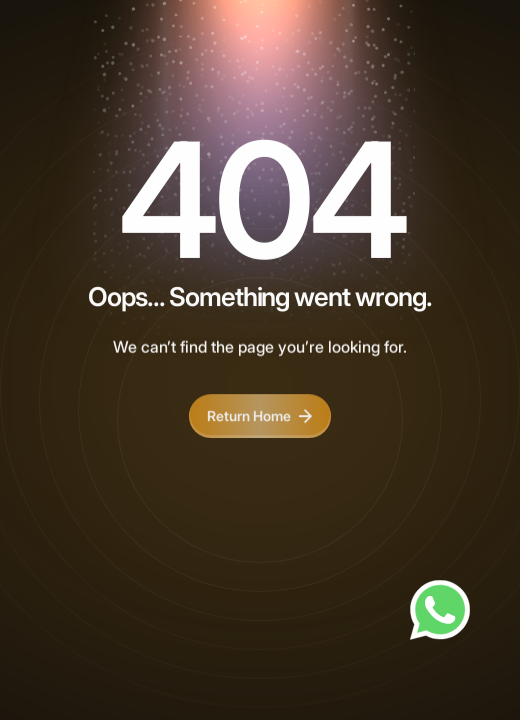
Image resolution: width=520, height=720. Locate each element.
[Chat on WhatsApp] (440, 610)
